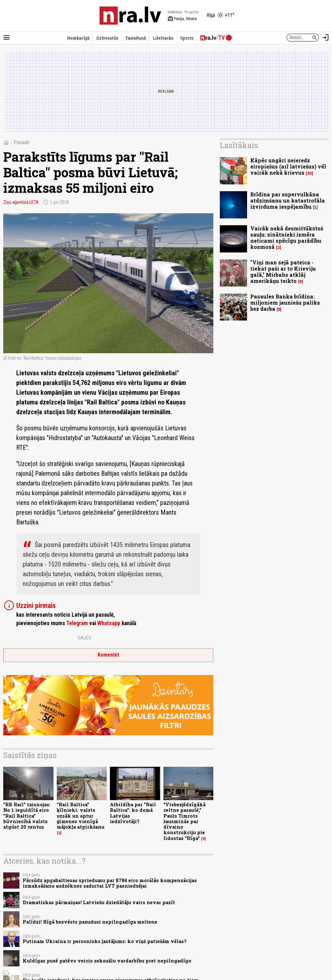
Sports (187, 38)
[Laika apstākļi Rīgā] (221, 16)
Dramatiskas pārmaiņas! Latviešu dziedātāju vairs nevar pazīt (99, 902)
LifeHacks (163, 38)
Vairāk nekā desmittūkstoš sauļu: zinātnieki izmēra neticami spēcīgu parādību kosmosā (287, 238)
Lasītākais (239, 145)
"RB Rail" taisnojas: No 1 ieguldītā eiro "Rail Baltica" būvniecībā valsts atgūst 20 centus (27, 816)
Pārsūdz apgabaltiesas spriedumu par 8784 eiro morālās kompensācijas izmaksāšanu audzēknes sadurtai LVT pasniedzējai (110, 883)
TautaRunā (136, 38)
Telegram (77, 623)
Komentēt (108, 655)
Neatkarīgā (78, 38)
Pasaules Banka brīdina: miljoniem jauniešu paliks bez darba (285, 303)
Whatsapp (109, 623)
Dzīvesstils (107, 38)
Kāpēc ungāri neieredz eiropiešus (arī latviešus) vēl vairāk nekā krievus (288, 166)
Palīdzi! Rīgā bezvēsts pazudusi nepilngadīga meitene (90, 922)
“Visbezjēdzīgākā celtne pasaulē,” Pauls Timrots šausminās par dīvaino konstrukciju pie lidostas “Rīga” (184, 821)
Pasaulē (22, 142)
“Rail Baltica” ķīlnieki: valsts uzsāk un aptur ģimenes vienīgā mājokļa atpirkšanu (81, 816)
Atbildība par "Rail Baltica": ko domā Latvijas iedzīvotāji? (133, 813)
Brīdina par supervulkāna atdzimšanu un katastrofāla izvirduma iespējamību (288, 200)
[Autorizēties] (326, 38)
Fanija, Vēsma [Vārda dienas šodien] (182, 19)
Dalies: (85, 638)
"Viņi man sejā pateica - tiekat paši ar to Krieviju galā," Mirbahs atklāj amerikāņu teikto (283, 272)
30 (309, 173)
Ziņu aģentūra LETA (21, 202)
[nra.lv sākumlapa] (130, 16)
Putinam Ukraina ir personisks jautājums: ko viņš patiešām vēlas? (105, 941)
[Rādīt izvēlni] (6, 38)
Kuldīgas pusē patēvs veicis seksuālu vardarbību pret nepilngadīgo (107, 961)
